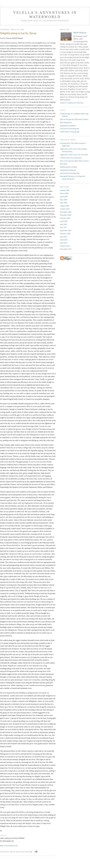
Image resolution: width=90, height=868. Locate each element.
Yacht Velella (80, 33)
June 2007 (64, 224)
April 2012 (64, 240)
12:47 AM (29, 852)
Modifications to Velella (68, 167)
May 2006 (64, 200)
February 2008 (65, 234)
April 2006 (64, 197)
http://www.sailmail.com (9, 846)
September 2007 (66, 230)
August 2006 (65, 206)
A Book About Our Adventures (71, 158)
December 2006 (66, 215)
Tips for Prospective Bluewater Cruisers (74, 119)
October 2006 (65, 209)
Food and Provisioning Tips (70, 173)
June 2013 (64, 243)
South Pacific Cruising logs (70, 132)
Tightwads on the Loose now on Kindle (74, 155)
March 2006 (64, 193)
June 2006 (64, 203)
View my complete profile (72, 103)
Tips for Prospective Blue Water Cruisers (74, 161)
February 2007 (65, 218)
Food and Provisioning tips (70, 129)
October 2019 (65, 246)
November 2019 (66, 249)
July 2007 (63, 227)
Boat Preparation (66, 122)
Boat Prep (63, 164)
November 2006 (66, 212)
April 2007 (64, 221)
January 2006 (65, 190)
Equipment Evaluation (68, 126)
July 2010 (63, 237)
